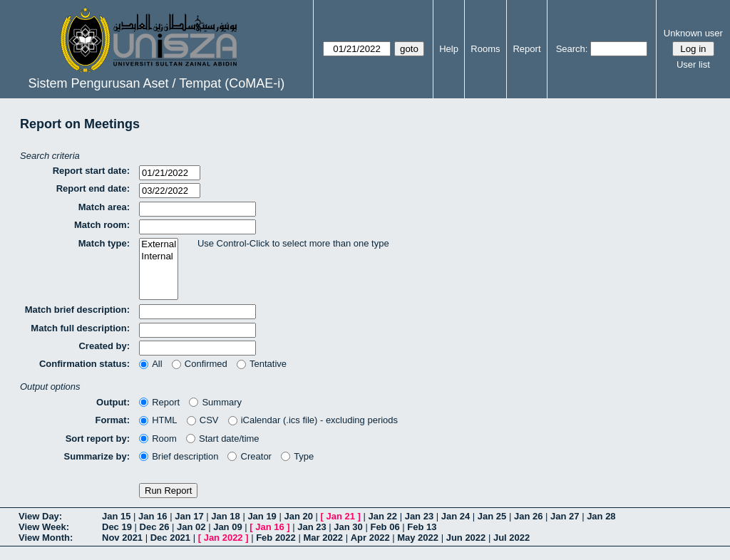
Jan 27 (565, 516)
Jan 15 (116, 516)
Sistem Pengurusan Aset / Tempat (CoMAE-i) (156, 83)
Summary (215, 402)
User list (693, 64)
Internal (159, 257)
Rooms (485, 49)
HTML (158, 420)
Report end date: (93, 188)
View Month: (46, 538)
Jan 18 (225, 516)
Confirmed (200, 364)
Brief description (179, 456)
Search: (572, 49)
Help (449, 49)
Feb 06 (385, 527)
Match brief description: (77, 310)
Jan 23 (419, 516)
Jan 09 (227, 527)
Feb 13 (422, 527)
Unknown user (693, 33)
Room (158, 439)
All (151, 364)
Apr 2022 (370, 538)
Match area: (104, 207)
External (159, 245)
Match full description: (80, 328)
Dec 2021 (170, 538)
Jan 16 (153, 516)
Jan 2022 (223, 538)
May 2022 (418, 538)
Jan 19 (262, 516)
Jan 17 (189, 516)
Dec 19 (117, 527)
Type (297, 456)
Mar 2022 (323, 538)
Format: (113, 420)
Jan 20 (298, 516)
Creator (250, 456)
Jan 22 (383, 516)
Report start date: (91, 171)
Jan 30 (348, 527)
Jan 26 (528, 516)
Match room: (102, 225)
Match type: (104, 243)
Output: (113, 402)
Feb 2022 (276, 538)
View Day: (40, 516)
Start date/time (223, 439)
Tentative (262, 364)
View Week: (44, 527)
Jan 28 (601, 516)
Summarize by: (97, 456)
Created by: (104, 346)
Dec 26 (155, 527)
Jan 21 (341, 516)
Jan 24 (456, 516)
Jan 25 (492, 516)
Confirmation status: (84, 364)
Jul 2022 (511, 538)
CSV (203, 420)
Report (526, 49)
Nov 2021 (122, 538)
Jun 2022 (466, 538)
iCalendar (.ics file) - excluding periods (313, 420)
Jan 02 (191, 527)
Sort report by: (98, 439)
